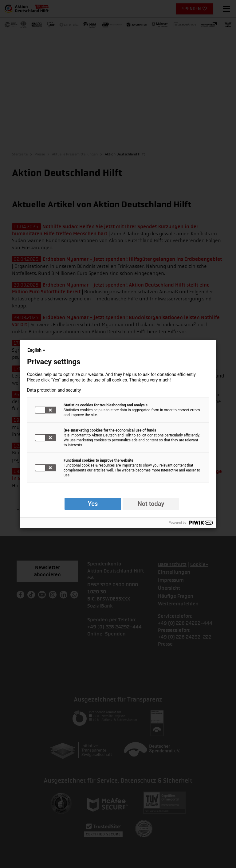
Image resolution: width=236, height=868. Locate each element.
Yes (93, 504)
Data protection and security (54, 390)
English (37, 350)
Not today (151, 504)
